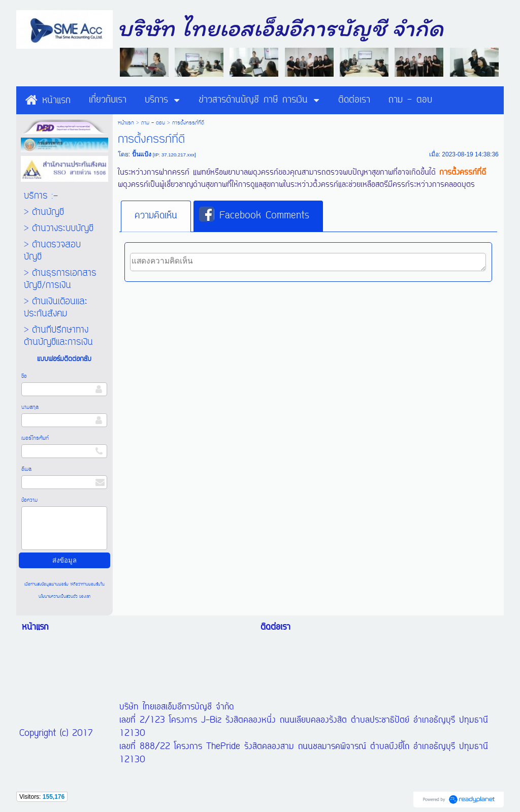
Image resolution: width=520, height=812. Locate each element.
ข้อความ (29, 500)
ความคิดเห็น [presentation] (156, 216)
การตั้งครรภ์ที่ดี (463, 173)
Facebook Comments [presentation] (254, 215)
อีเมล (26, 469)
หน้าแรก (126, 123)
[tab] (156, 216)
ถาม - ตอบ (153, 123)
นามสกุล (30, 407)
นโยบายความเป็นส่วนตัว (59, 596)
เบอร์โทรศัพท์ (35, 438)
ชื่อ (24, 376)
